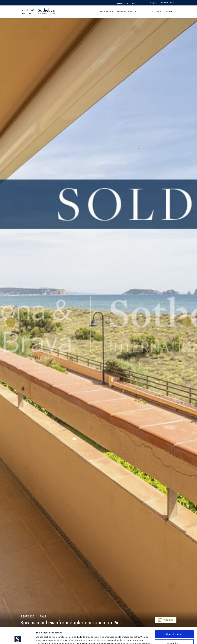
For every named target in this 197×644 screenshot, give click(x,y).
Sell (142, 12)
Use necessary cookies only (174, 637)
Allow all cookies (174, 619)
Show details (42, 636)
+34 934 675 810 (167, 3)
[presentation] (11, 322)
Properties (106, 12)
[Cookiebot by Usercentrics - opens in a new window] (18, 639)
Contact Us (171, 12)
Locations (155, 12)
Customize (174, 628)
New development (127, 12)
